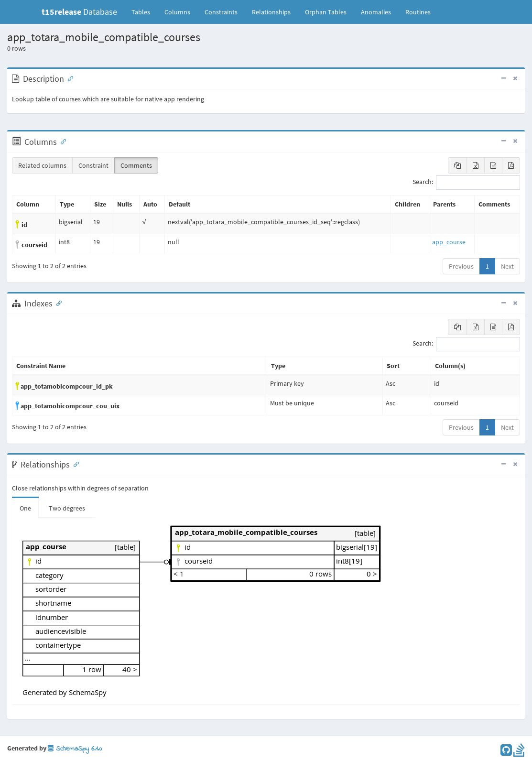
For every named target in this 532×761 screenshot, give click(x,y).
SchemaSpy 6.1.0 (75, 749)
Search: (466, 183)
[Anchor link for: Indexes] (57, 303)
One (25, 508)
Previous (461, 266)
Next (507, 266)
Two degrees (67, 508)
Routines (418, 12)
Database (79, 12)
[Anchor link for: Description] (68, 78)
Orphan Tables (326, 12)
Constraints (221, 12)
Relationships (271, 12)
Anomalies (376, 12)
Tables (144, 11)
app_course (449, 242)
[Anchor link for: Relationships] (74, 464)
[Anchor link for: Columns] (61, 141)
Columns (177, 12)
